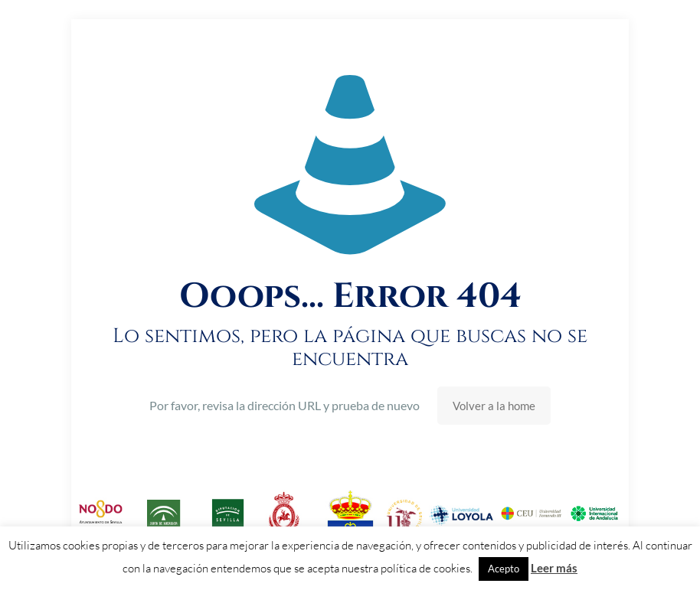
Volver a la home (494, 406)
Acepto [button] (504, 569)
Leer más (554, 568)
